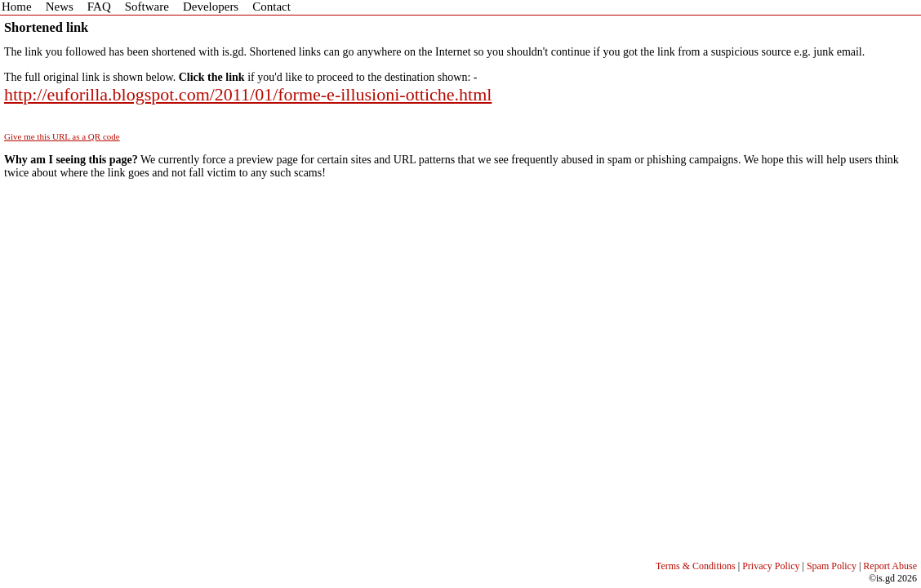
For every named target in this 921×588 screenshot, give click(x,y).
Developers (211, 7)
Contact (271, 7)
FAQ (99, 7)
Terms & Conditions (696, 566)
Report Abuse (890, 566)
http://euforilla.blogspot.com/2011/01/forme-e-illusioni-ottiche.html (248, 94)
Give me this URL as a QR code (62, 136)
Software (147, 7)
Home (17, 7)
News (60, 7)
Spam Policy (832, 566)
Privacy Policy (771, 566)
